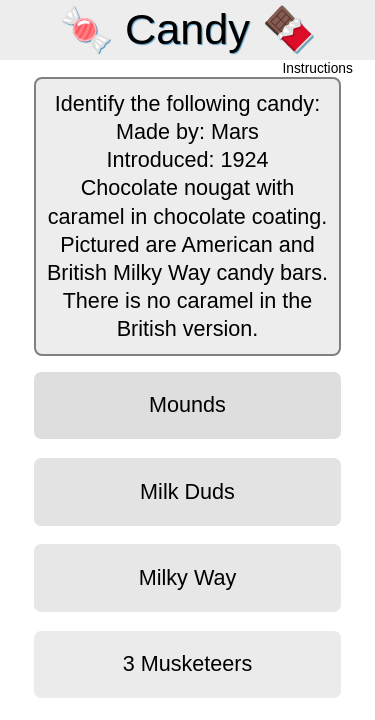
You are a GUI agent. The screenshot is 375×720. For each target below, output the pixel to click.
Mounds (187, 404)
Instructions (318, 69)
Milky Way (188, 577)
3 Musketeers (188, 663)
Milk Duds (187, 491)
